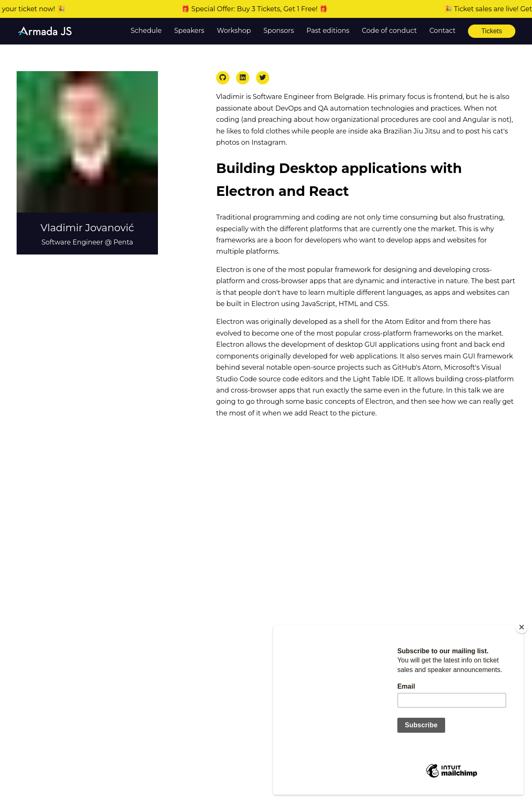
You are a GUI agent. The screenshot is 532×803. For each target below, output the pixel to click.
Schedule (146, 31)
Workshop (234, 31)
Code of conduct (389, 31)
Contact (442, 31)
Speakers (189, 31)
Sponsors (279, 31)
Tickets (492, 31)
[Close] (522, 627)
